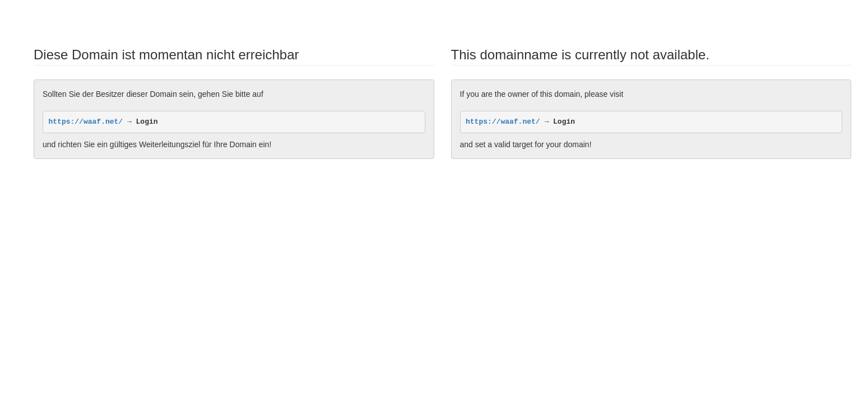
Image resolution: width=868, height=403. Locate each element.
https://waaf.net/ (86, 122)
